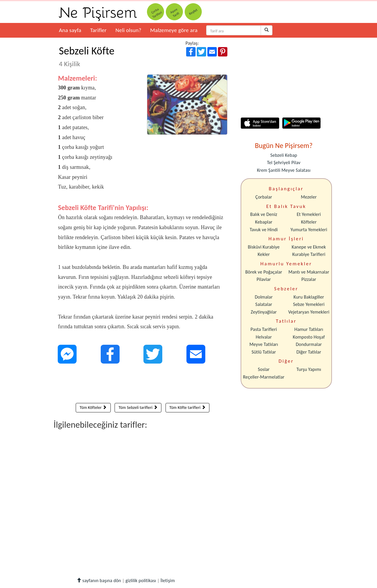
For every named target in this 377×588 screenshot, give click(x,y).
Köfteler (309, 222)
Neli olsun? (128, 30)
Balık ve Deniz (264, 214)
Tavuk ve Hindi (264, 230)
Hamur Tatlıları (309, 329)
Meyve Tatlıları (264, 344)
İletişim (168, 580)
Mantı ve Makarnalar (309, 272)
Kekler (264, 254)
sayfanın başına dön (99, 580)
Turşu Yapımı (309, 369)
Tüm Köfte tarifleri (187, 408)
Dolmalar (264, 297)
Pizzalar (309, 279)
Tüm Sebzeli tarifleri (138, 408)
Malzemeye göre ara (174, 30)
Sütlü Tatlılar (264, 352)
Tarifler (98, 30)
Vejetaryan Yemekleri (309, 312)
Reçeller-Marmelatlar (264, 377)
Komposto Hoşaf (309, 337)
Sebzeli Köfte (87, 56)
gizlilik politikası (141, 580)
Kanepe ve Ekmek (309, 247)
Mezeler (309, 197)
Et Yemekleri (309, 214)
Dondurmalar (309, 344)
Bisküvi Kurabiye (264, 247)
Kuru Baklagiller (309, 297)
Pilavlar (264, 279)
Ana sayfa (70, 30)
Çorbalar (264, 197)
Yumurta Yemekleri (309, 230)
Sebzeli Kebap (284, 155)
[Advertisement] (143, 385)
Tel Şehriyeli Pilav (284, 163)
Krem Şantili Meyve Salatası (284, 170)
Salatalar (264, 304)
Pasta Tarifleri (264, 329)
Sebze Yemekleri (309, 304)
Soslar (264, 369)
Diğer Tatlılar (309, 352)
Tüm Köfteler (93, 408)
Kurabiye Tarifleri (309, 254)
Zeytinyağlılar (264, 312)
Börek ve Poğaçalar (264, 272)
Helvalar (264, 337)
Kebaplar (264, 222)
